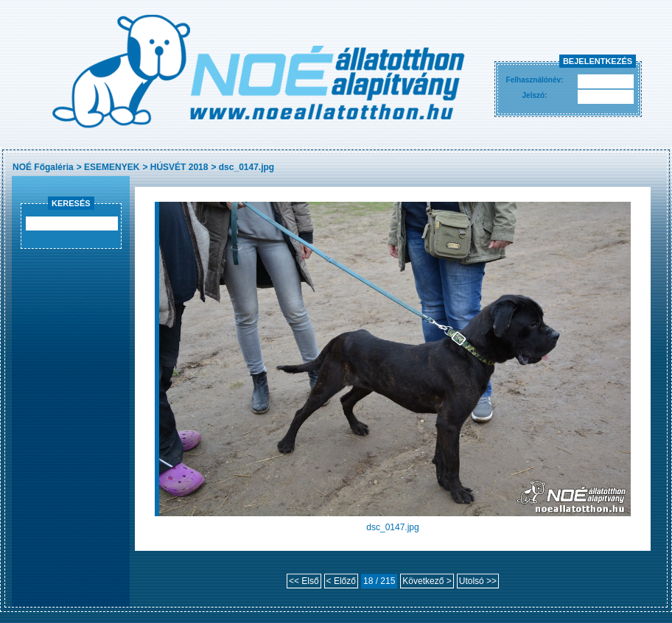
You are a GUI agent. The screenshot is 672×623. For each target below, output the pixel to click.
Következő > (427, 581)
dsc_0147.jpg (246, 167)
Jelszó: (535, 95)
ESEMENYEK (112, 167)
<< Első (304, 581)
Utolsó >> (478, 581)
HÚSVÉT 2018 (179, 167)
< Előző (341, 581)
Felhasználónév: (535, 80)
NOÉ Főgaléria (43, 167)
